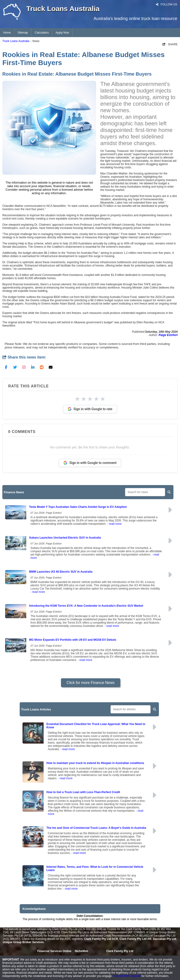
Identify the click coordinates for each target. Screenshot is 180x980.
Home (7, 33)
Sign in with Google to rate (90, 409)
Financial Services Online (54, 951)
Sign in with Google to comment (90, 463)
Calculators (42, 33)
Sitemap (23, 33)
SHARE (170, 44)
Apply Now (62, 33)
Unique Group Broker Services (23, 942)
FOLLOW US (167, 4)
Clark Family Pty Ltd (120, 951)
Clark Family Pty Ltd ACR (101, 939)
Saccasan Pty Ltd (164, 939)
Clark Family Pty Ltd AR (135, 939)
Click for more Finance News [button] (91, 683)
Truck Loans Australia (16, 41)
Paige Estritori (168, 335)
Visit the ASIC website (127, 976)
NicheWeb (82, 951)
